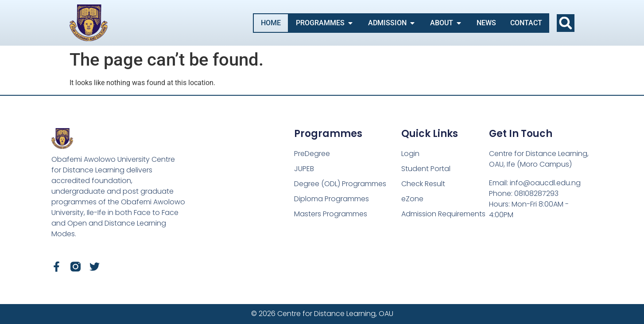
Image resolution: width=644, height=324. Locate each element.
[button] (566, 23)
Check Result (423, 184)
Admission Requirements (443, 214)
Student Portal (426, 169)
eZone (412, 199)
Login (410, 154)
